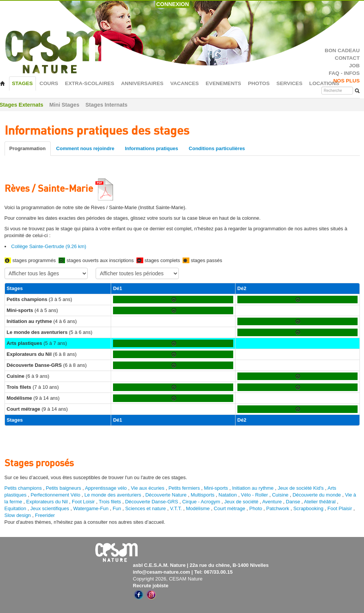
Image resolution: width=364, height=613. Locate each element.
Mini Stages (64, 105)
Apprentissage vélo (106, 488)
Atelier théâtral (320, 502)
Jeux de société (242, 502)
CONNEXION (173, 4)
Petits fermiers (184, 488)
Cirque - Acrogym (201, 502)
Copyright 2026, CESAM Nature (168, 579)
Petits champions (23, 488)
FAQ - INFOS (344, 73)
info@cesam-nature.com (162, 572)
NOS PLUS (347, 81)
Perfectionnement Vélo (56, 495)
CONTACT (347, 58)
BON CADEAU (342, 50)
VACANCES (184, 83)
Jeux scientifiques (50, 508)
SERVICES (289, 83)
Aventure (272, 502)
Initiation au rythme (253, 488)
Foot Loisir (83, 502)
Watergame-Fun (91, 508)
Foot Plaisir (340, 508)
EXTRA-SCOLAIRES (90, 83)
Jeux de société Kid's (301, 488)
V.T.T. (176, 508)
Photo (256, 508)
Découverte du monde (318, 495)
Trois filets (110, 502)
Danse (293, 502)
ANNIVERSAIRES (142, 83)
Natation (228, 495)
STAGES (22, 83)
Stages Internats (106, 105)
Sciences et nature (146, 508)
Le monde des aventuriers (113, 495)
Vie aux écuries (148, 488)
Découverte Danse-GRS (152, 502)
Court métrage (230, 508)
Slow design (19, 515)
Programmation (28, 148)
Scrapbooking (308, 508)
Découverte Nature (166, 495)
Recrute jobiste (151, 586)
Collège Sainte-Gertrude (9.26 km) (49, 246)
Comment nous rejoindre (85, 148)
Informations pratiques (151, 148)
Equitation (15, 508)
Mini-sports (216, 488)
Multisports (202, 495)
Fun (117, 508)
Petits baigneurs (63, 488)
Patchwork (278, 508)
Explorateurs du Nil (47, 502)
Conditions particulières (217, 148)
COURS (49, 83)
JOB (354, 66)
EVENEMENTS (223, 83)
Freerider (45, 515)
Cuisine (281, 495)
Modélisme (198, 508)
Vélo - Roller (254, 495)
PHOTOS (259, 83)
